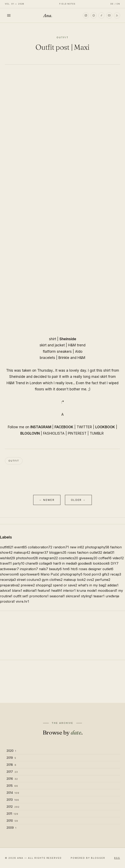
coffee (105, 558)
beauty (55, 569)
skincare (73, 596)
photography (97, 547)
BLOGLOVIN (30, 433)
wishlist (7, 558)
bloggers (58, 552)
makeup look (75, 580)
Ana (48, 15)
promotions (39, 596)
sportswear (30, 574)
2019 (11, 758)
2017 (12, 772)
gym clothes (52, 580)
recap (116, 574)
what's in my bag (92, 585)
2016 (12, 779)
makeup (22, 552)
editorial (30, 591)
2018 (11, 765)
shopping (44, 585)
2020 (11, 751)
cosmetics (68, 558)
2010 (12, 821)
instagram (48, 558)
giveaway (88, 558)
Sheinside (68, 339)
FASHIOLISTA (54, 433)
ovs (90, 580)
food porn (92, 574)
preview (28, 585)
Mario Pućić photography (61, 574)
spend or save (65, 585)
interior (69, 591)
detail (109, 552)
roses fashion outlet (85, 552)
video (118, 558)
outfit (14, 461)
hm (66, 569)
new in (77, 547)
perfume (103, 580)
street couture (29, 580)
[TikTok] (101, 15)
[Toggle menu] (9, 15)
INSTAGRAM (41, 427)
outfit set (21, 596)
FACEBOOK (64, 427)
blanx (17, 591)
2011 (12, 814)
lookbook (101, 563)
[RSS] (117, 15)
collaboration (40, 547)
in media (69, 563)
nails (43, 569)
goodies (85, 563)
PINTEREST (77, 433)
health (57, 591)
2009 (11, 828)
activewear (9, 569)
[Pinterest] (94, 15)
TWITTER (84, 427)
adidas (113, 585)
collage (45, 563)
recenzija (8, 580)
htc (74, 569)
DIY (115, 563)
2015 (12, 786)
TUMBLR (97, 433)
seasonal (57, 596)
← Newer (47, 500)
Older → (78, 500)
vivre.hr (22, 601)
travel (6, 563)
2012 (13, 807)
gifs (106, 574)
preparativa (10, 585)
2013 (13, 800)
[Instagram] (86, 15)
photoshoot (27, 558)
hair (57, 563)
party (19, 563)
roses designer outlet (96, 569)
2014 (13, 793)
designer (40, 552)
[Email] (109, 15)
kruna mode (87, 591)
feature (44, 591)
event (21, 547)
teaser (99, 596)
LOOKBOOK (105, 427)
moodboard (107, 591)
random (61, 547)
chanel (32, 563)
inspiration (29, 569)
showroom (9, 574)
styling (87, 596)
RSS (117, 858)
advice (6, 591)
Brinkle (64, 358)
